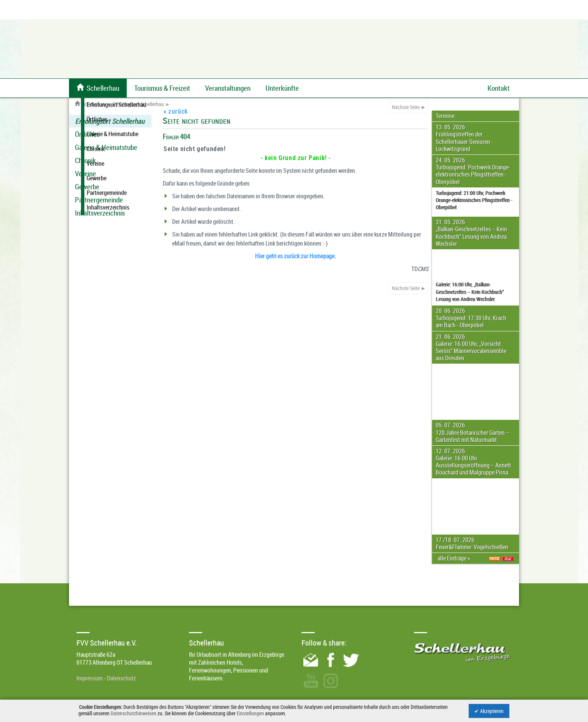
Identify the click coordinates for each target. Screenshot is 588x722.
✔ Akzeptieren (489, 711)
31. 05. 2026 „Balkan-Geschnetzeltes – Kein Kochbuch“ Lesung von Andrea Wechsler (471, 233)
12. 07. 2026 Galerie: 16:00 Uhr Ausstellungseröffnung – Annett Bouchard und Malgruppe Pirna (473, 462)
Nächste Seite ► (409, 107)
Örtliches (87, 134)
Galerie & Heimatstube (106, 147)
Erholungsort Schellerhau (138, 104)
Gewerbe (87, 187)
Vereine (85, 174)
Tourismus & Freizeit (162, 88)
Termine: (446, 116)
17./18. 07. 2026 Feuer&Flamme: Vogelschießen (472, 543)
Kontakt (499, 88)
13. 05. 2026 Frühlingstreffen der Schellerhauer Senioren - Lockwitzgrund (464, 138)
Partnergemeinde (99, 200)
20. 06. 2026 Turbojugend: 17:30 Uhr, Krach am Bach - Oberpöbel (471, 318)
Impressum (90, 678)
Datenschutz (121, 678)
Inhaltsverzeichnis (100, 213)
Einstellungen (250, 713)
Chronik (85, 160)
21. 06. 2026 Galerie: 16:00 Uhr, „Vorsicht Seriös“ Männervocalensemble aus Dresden (471, 348)
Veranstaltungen (228, 88)
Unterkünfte (282, 88)
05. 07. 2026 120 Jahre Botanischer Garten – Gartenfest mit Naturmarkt (472, 432)
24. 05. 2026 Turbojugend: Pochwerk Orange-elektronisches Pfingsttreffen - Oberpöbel (473, 171)
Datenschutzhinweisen (133, 713)
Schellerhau (90, 104)
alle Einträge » (455, 558)
